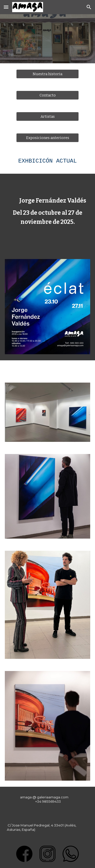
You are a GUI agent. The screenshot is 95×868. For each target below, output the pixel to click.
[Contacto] (47, 95)
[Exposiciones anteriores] (47, 138)
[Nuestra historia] (47, 74)
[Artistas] (47, 116)
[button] (6, 7)
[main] (48, 161)
